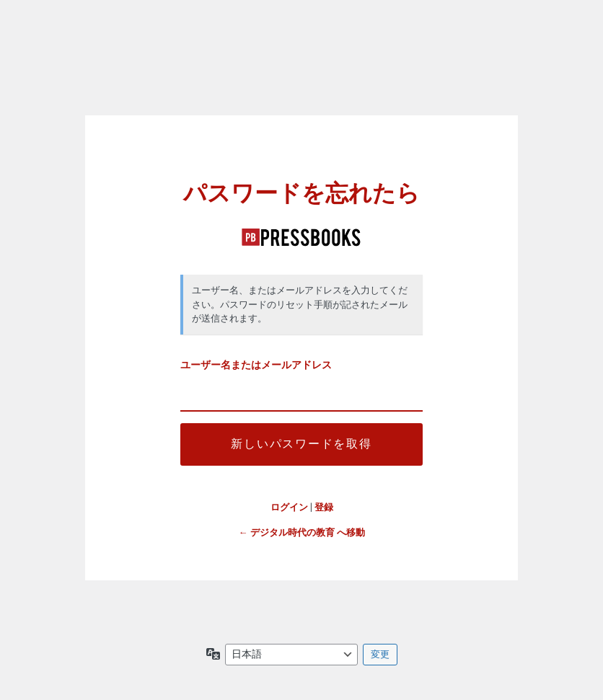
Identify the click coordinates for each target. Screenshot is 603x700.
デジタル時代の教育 (301, 237)
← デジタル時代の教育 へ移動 (302, 532)
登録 (324, 507)
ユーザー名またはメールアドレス (256, 365)
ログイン (289, 507)
